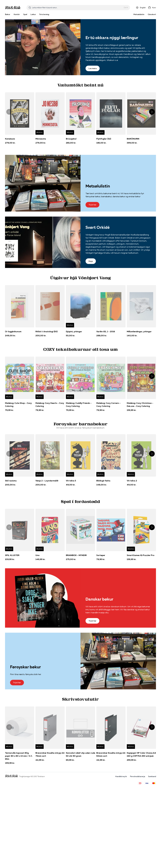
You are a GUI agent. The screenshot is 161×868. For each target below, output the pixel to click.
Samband (152, 776)
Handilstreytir (121, 776)
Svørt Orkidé (98, 227)
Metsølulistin (139, 14)
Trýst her (92, 205)
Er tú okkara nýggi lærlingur (112, 38)
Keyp (91, 261)
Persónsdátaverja (138, 776)
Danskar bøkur (99, 599)
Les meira (93, 68)
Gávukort (152, 14)
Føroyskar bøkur (25, 667)
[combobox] (77, 8)
